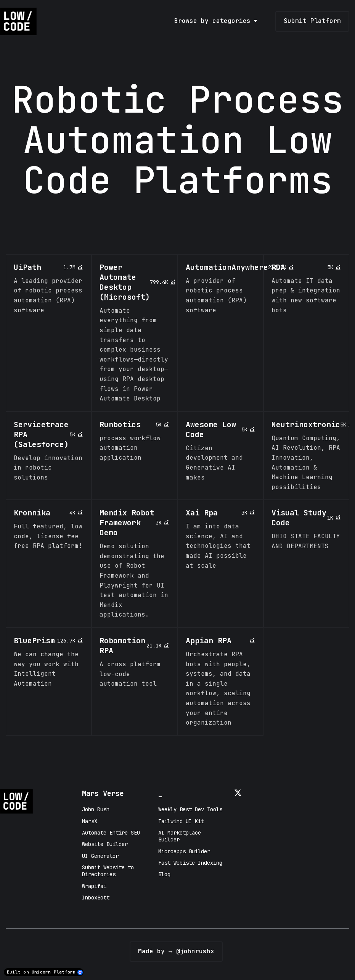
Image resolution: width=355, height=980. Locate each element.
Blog (164, 874)
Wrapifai (94, 886)
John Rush (96, 809)
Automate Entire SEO (111, 833)
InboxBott (96, 898)
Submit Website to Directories (108, 871)
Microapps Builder (184, 851)
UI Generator (100, 856)
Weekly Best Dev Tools (190, 809)
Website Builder (105, 844)
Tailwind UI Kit (181, 821)
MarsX (90, 821)
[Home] (20, 21)
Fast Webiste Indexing (190, 863)
